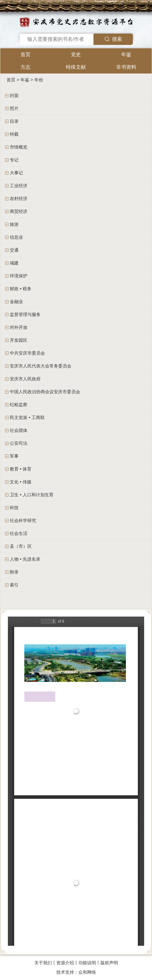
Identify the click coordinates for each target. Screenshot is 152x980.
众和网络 (87, 972)
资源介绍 (65, 963)
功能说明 (87, 963)
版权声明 (109, 963)
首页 (25, 54)
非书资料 (126, 67)
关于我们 (43, 963)
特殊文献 (76, 67)
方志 (25, 67)
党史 (76, 54)
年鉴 (126, 54)
